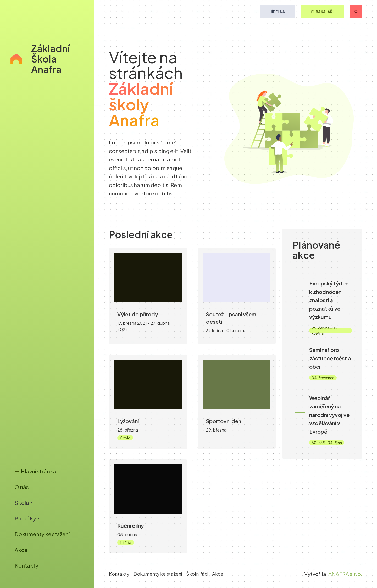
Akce (21, 550)
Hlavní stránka (35, 471)
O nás (22, 487)
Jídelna (278, 12)
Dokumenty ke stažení (42, 534)
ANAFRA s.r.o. (345, 574)
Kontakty (26, 565)
